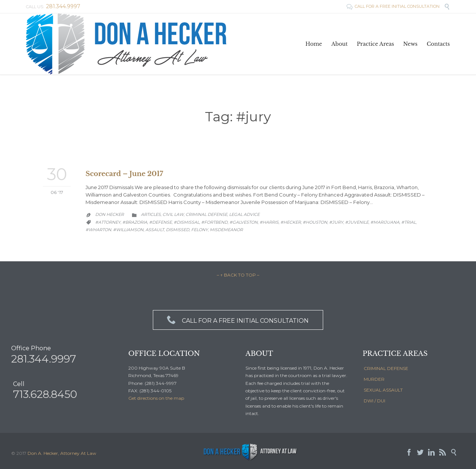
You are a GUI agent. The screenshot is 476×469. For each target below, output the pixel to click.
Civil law (173, 214)
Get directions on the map (156, 398)
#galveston (244, 222)
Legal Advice (244, 214)
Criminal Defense (206, 214)
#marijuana (385, 222)
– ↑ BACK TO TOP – (238, 275)
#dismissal (186, 222)
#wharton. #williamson (115, 230)
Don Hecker (110, 214)
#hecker (291, 222)
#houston (315, 222)
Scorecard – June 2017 (124, 174)
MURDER (374, 379)
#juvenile (357, 222)
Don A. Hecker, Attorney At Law (62, 453)
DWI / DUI (374, 401)
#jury (336, 222)
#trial (409, 222)
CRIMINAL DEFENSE (386, 368)
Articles (151, 214)
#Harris (269, 222)
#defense (160, 222)
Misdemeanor (226, 230)
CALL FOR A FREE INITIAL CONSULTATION (394, 6)
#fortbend (214, 222)
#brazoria (135, 222)
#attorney (108, 222)
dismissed (178, 230)
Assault (155, 230)
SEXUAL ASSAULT (383, 390)
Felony (200, 230)
